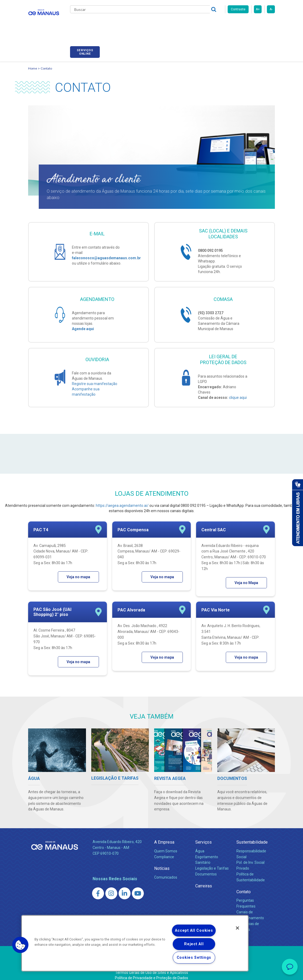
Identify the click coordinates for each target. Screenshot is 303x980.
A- (271, 9)
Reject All (194, 944)
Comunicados (166, 871)
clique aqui (238, 392)
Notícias (162, 863)
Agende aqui (83, 323)
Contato (46, 62)
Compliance (164, 851)
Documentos (206, 869)
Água (200, 845)
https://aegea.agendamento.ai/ (122, 500)
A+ (258, 9)
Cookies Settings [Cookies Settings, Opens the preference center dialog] (194, 958)
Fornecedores (222, 24)
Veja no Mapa (246, 577)
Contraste (238, 9)
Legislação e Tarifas (212, 863)
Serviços (204, 837)
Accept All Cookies (194, 931)
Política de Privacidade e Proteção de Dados (151, 972)
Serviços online (260, 25)
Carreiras (194, 24)
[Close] (237, 928)
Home (33, 62)
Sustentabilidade (252, 837)
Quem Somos (166, 845)
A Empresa (164, 837)
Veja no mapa (78, 571)
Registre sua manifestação (95, 378)
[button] (20, 945)
